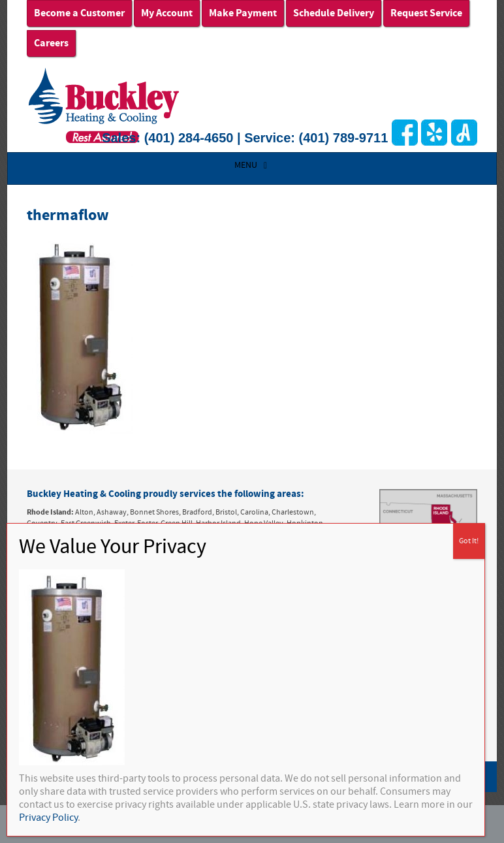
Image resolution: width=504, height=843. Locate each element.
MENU (252, 165)
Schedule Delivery (334, 13)
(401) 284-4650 (189, 138)
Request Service (426, 13)
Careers (51, 43)
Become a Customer (79, 13)
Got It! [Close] (469, 541)
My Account (167, 13)
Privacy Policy (48, 818)
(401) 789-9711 (344, 138)
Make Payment (243, 13)
